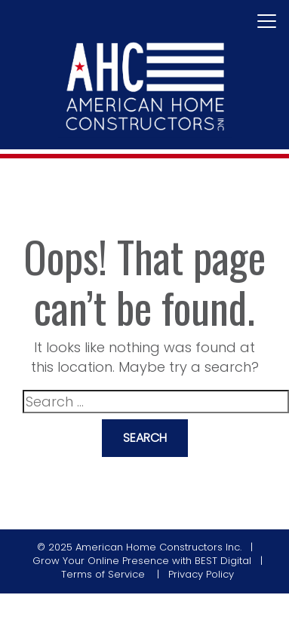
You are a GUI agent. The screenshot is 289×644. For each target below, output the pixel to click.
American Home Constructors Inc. (158, 547)
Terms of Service (105, 574)
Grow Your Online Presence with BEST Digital (142, 561)
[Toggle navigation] (267, 22)
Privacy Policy (201, 574)
